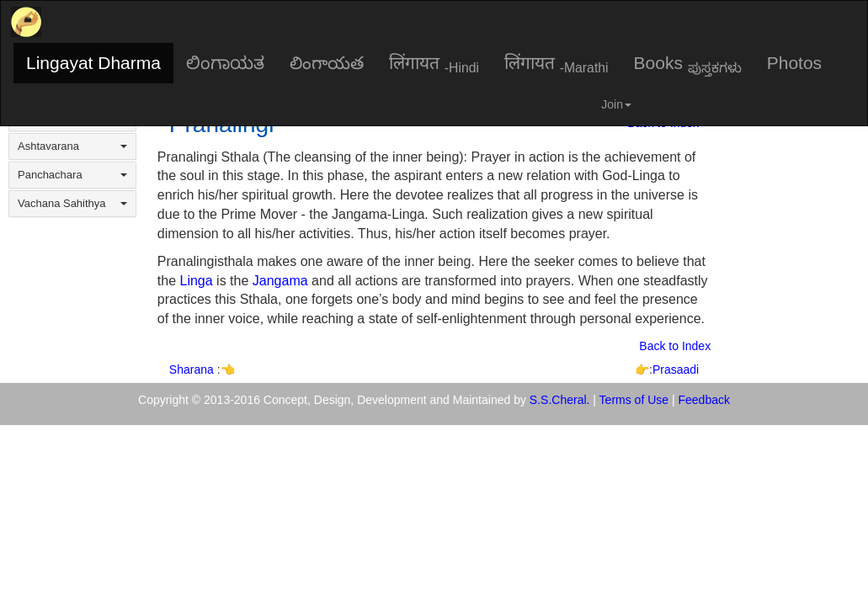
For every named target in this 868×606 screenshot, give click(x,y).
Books (688, 64)
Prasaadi (676, 369)
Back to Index (675, 346)
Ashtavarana (72, 146)
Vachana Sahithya (72, 203)
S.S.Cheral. (560, 400)
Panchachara (72, 175)
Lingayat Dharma (93, 63)
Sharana (193, 369)
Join (616, 104)
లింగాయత (327, 63)
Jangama (280, 281)
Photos (794, 63)
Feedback (704, 400)
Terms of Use (634, 400)
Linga (197, 281)
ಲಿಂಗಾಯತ (225, 63)
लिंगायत (434, 64)
